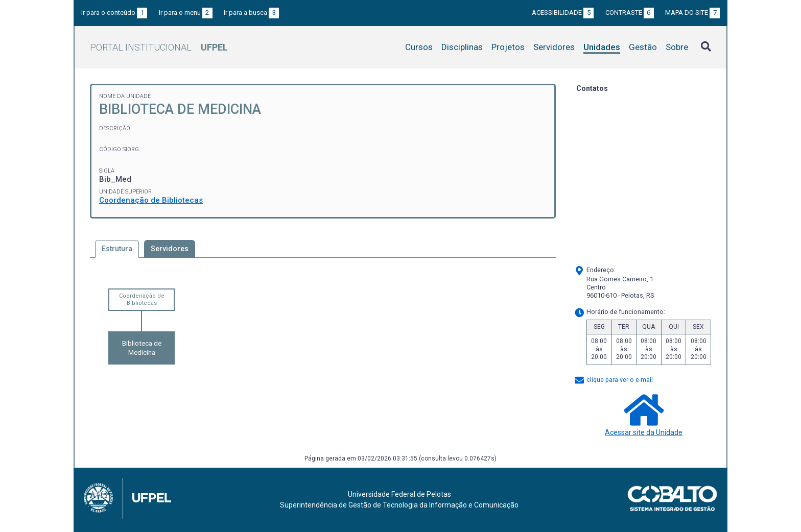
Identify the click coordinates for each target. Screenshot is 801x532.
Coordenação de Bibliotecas (151, 200)
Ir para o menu (186, 13)
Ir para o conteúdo (114, 13)
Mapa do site (692, 13)
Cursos (419, 47)
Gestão (643, 47)
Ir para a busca (251, 13)
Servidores (554, 47)
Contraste (630, 13)
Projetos (508, 47)
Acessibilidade (563, 13)
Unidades (602, 47)
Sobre (677, 47)
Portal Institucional (159, 47)
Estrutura (117, 249)
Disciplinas (462, 47)
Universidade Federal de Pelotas (399, 494)
